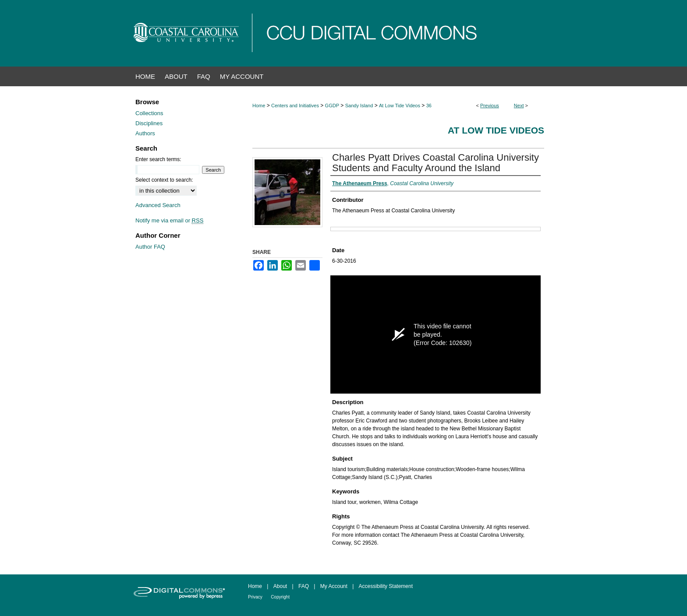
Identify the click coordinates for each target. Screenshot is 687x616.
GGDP (332, 106)
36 (429, 106)
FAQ (304, 586)
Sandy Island (359, 106)
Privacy (255, 597)
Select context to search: (164, 180)
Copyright (280, 597)
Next (519, 106)
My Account (334, 586)
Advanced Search (158, 205)
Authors (145, 133)
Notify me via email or (169, 220)
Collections (149, 113)
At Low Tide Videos (400, 106)
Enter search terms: (158, 159)
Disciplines (149, 123)
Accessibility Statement (386, 586)
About (280, 586)
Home (259, 106)
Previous (490, 106)
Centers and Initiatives (295, 106)
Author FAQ (150, 247)
